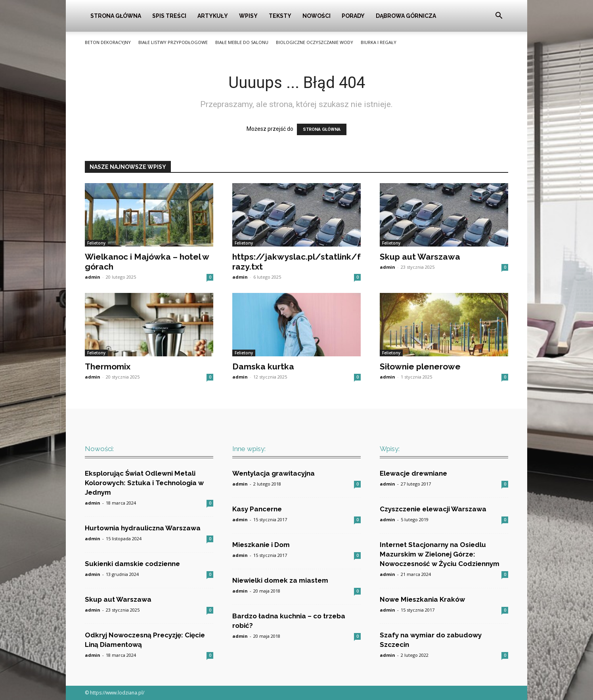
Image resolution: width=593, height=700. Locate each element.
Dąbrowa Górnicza (406, 16)
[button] (499, 16)
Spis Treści (169, 16)
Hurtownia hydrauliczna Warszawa (143, 528)
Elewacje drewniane (413, 473)
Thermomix (108, 366)
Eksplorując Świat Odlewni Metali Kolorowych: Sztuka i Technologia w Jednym (144, 483)
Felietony (96, 243)
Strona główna (116, 16)
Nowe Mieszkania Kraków (422, 599)
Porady (353, 16)
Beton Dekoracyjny (108, 42)
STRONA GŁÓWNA (322, 129)
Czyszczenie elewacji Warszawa (433, 509)
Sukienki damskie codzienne (132, 564)
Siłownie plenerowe (420, 366)
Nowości (317, 16)
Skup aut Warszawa (420, 257)
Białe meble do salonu (242, 42)
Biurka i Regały (379, 42)
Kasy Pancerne (257, 509)
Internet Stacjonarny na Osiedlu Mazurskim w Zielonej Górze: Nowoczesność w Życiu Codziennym (440, 554)
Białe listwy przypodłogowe (173, 42)
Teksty (280, 16)
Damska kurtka (263, 366)
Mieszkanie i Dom (261, 545)
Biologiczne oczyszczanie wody (315, 42)
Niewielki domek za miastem (280, 580)
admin (93, 277)
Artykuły (213, 16)
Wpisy (248, 16)
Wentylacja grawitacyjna (274, 473)
